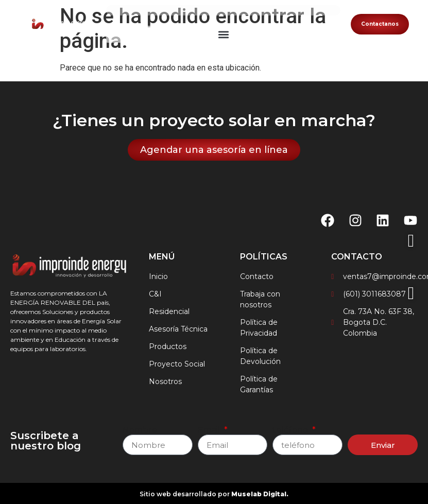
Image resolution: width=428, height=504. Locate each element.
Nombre (140, 430)
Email (210, 430)
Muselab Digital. (260, 494)
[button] (223, 34)
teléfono (291, 430)
